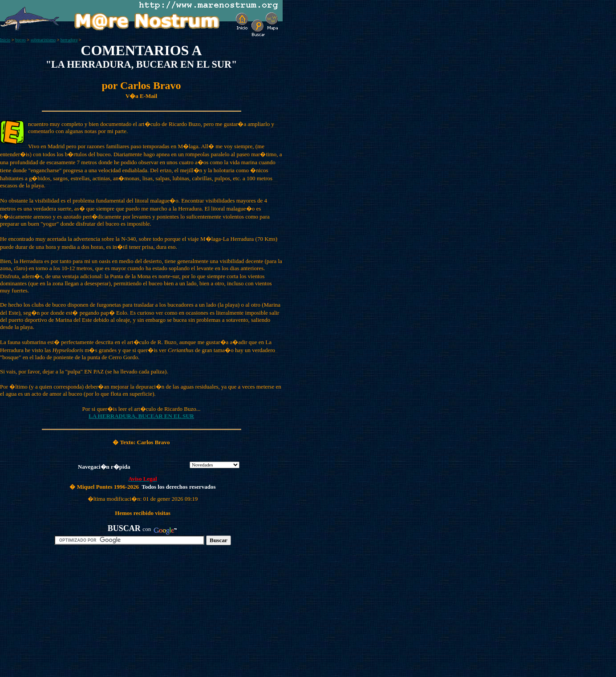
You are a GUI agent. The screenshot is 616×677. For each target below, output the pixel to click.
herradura (69, 40)
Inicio (5, 40)
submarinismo (43, 40)
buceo (20, 40)
